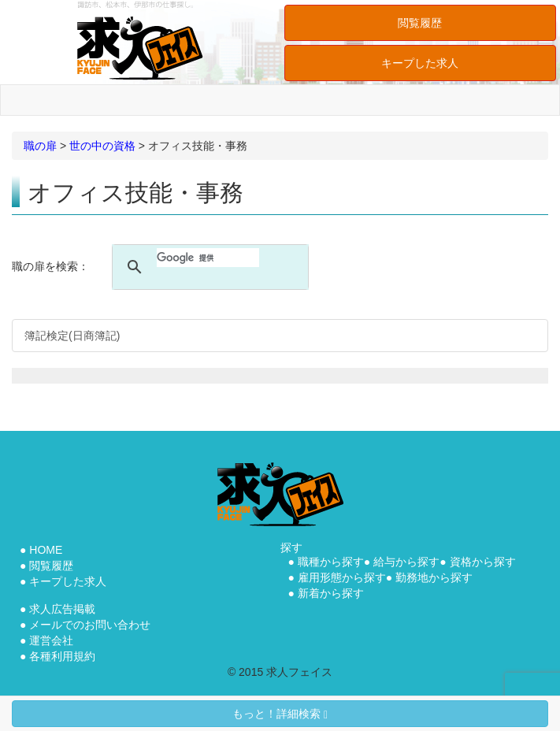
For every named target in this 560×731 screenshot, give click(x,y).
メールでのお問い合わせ (90, 625)
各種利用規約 (62, 656)
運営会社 (51, 640)
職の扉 (40, 146)
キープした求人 (420, 63)
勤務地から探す (434, 577)
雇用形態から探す (342, 577)
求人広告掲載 (62, 609)
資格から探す (483, 562)
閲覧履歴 (420, 23)
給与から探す (406, 562)
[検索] (208, 258)
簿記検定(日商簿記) (72, 336)
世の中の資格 (102, 146)
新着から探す (331, 593)
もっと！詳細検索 (280, 714)
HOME (46, 550)
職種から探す (331, 562)
